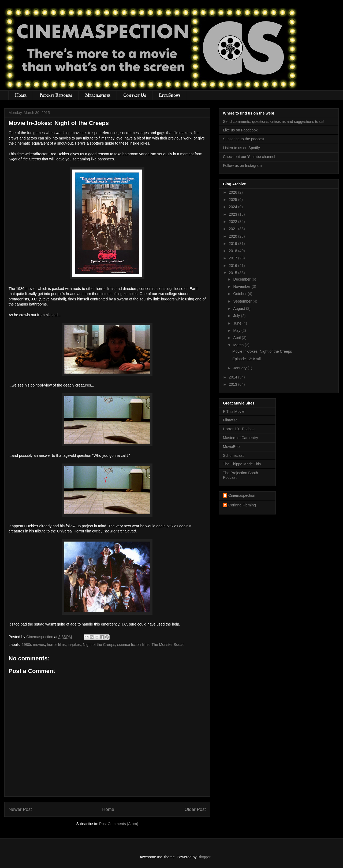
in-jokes (74, 645)
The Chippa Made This (242, 464)
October (240, 294)
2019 (234, 244)
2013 (234, 384)
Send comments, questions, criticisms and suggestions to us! (274, 122)
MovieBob (231, 447)
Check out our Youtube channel (249, 157)
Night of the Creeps (99, 645)
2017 (234, 258)
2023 (234, 214)
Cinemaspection (242, 495)
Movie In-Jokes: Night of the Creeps (262, 351)
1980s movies (33, 645)
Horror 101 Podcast (239, 429)
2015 (234, 273)
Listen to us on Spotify (241, 148)
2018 (234, 251)
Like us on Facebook (240, 130)
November (242, 286)
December (242, 279)
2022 (234, 222)
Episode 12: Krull (247, 359)
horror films (56, 645)
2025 (234, 200)
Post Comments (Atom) (119, 824)
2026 (234, 192)
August (239, 308)
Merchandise (98, 95)
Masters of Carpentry (241, 438)
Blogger (204, 857)
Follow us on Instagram (242, 165)
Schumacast (233, 455)
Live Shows (170, 95)
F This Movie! (234, 411)
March (239, 345)
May (237, 330)
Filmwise (230, 420)
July (237, 316)
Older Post (195, 809)
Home (21, 95)
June (238, 323)
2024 (234, 207)
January (240, 368)
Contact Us (135, 95)
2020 (234, 236)
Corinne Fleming (242, 505)
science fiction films (133, 645)
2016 (234, 266)
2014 (234, 377)
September (243, 301)
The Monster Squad (168, 645)
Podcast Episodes (56, 95)
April (237, 338)
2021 (234, 229)
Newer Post (20, 809)
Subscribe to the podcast (244, 139)
